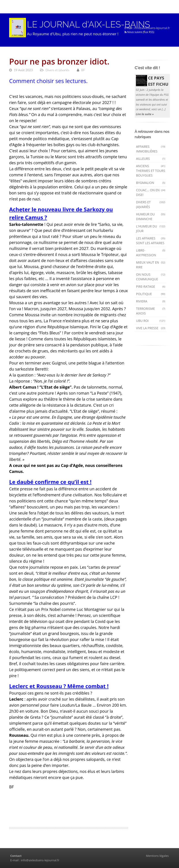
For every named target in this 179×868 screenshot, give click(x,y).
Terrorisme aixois (151, 311)
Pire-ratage (151, 286)
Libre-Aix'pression (151, 253)
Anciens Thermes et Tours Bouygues (151, 171)
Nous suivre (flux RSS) (139, 32)
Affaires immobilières (151, 149)
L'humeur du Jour (151, 229)
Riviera (151, 301)
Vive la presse (151, 328)
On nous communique (151, 277)
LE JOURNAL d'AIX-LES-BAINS (88, 24)
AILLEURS (151, 159)
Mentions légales (157, 856)
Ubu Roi (151, 321)
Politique (151, 294)
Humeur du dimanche (151, 216)
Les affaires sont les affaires (151, 241)
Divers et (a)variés (151, 204)
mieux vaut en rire (151, 265)
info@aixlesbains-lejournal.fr (152, 28)
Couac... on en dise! (151, 192)
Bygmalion (151, 183)
